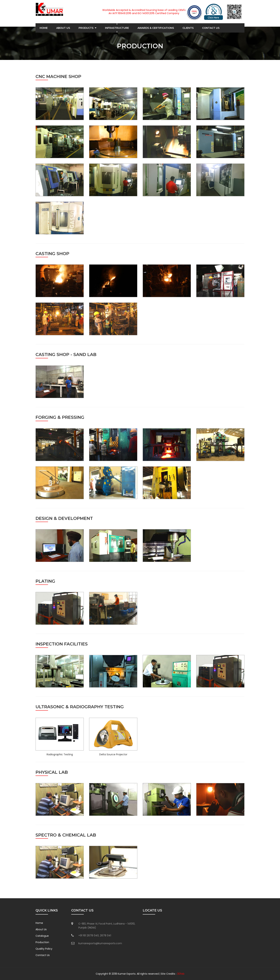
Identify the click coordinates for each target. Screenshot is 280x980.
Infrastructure (117, 28)
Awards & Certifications (156, 28)
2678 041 (106, 935)
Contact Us (211, 28)
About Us (63, 28)
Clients (188, 28)
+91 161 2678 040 (89, 935)
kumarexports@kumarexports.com (100, 943)
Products (86, 28)
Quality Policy (44, 949)
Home (44, 28)
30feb (181, 974)
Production (42, 942)
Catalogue (42, 936)
